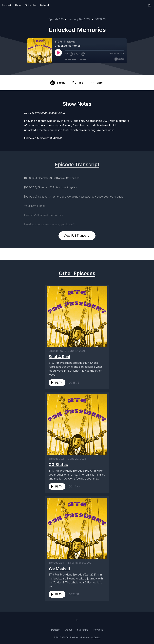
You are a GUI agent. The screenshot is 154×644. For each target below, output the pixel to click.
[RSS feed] (149, 5)
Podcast (6, 5)
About (18, 5)
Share (83, 59)
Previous (19, 254)
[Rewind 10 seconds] (71, 54)
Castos (97, 637)
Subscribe (31, 5)
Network (45, 5)
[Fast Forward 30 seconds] (83, 54)
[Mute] (66, 54)
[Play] (58, 53)
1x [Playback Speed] (77, 54)
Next (137, 254)
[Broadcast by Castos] (119, 59)
